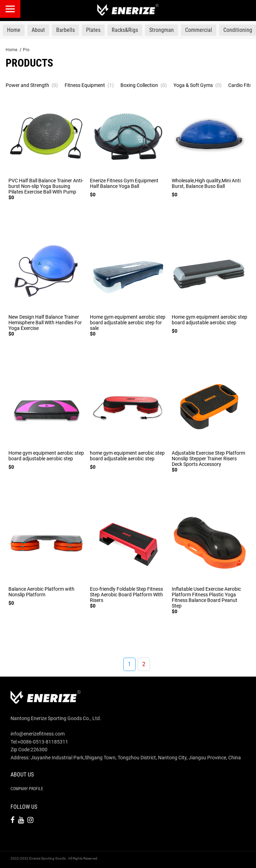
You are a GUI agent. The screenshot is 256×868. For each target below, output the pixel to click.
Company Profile (27, 789)
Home (11, 50)
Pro (26, 50)
